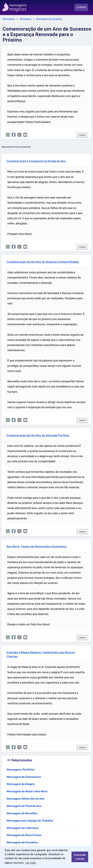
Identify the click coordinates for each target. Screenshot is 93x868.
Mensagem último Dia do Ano (26, 799)
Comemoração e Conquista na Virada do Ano (36, 161)
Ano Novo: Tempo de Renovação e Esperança (36, 546)
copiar (82, 135)
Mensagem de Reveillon (22, 813)
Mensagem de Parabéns (49, 19)
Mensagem (26, 19)
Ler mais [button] (31, 863)
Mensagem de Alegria (21, 784)
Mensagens (9, 19)
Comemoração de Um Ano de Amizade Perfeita (38, 435)
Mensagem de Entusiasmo (24, 777)
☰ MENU (81, 7)
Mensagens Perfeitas (21, 770)
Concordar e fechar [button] (80, 857)
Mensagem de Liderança (23, 828)
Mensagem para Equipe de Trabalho (30, 821)
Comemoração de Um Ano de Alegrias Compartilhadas (43, 262)
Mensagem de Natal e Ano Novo (27, 791)
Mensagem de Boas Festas (24, 835)
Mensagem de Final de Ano (24, 806)
